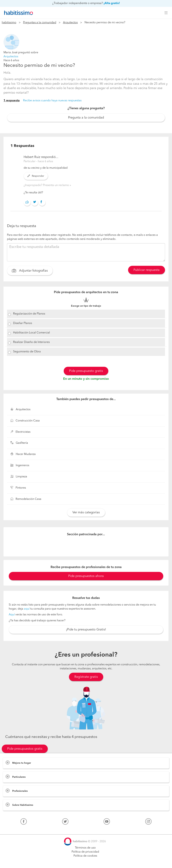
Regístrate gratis (86, 677)
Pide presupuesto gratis (86, 371)
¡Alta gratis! (112, 3)
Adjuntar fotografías (30, 271)
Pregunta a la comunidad (86, 118)
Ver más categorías (86, 512)
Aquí (12, 615)
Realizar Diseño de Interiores (31, 342)
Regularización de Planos (29, 314)
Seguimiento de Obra (27, 352)
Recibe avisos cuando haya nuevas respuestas (52, 101)
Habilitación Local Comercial (31, 333)
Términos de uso (85, 848)
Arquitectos (70, 23)
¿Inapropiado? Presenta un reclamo (47, 185)
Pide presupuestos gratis (25, 749)
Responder (36, 176)
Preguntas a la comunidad (40, 23)
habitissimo (9, 23)
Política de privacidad (85, 852)
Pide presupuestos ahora (86, 576)
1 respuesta (12, 101)
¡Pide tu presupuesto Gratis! (86, 630)
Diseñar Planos (23, 323)
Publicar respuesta (147, 270)
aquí (27, 609)
